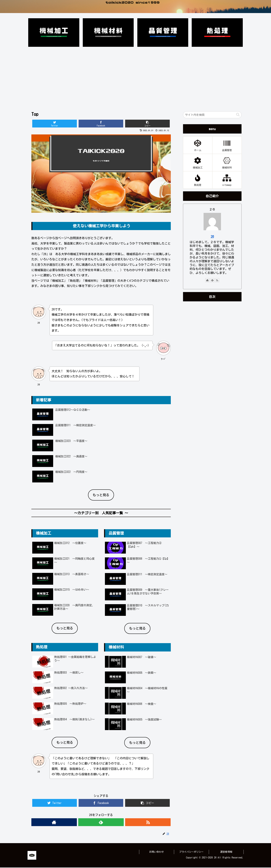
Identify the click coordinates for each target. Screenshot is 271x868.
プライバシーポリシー (191, 852)
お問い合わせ (157, 852)
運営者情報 (226, 852)
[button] (238, 115)
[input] (212, 115)
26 (212, 237)
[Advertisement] (136, 77)
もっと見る (101, 495)
